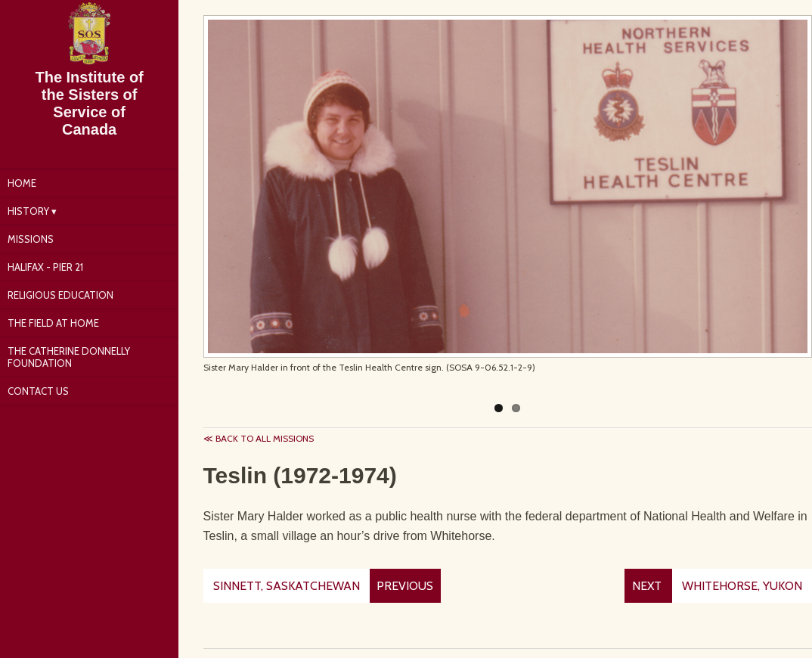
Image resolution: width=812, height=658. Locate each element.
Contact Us (38, 391)
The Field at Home (53, 323)
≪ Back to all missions (259, 438)
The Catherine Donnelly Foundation (69, 357)
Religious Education (60, 295)
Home (22, 183)
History (28, 211)
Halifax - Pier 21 (45, 267)
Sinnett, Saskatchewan (287, 586)
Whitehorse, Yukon (742, 586)
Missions (31, 239)
